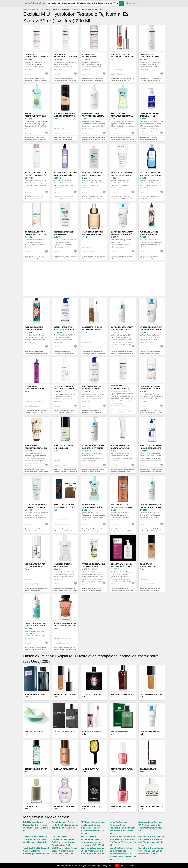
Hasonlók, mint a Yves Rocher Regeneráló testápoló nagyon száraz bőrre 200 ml (36, 472)
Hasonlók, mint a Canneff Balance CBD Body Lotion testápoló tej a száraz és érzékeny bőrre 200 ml (35, 649)
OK (117, 866)
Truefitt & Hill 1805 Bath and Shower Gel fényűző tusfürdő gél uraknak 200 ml (36, 851)
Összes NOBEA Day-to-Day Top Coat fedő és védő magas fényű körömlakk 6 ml (36, 590)
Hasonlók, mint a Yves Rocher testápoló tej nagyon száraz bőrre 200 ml (93, 590)
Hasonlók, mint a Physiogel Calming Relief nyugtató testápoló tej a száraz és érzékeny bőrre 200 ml (65, 590)
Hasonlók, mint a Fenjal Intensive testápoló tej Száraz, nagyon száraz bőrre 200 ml (94, 531)
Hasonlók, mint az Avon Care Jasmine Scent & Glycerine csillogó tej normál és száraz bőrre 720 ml (151, 258)
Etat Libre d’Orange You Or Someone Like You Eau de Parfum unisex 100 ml (151, 851)
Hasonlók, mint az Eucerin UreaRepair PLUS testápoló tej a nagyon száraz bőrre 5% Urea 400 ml (94, 412)
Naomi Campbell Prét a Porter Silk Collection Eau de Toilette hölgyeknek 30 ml (65, 825)
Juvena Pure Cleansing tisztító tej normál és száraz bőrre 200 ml (36, 175)
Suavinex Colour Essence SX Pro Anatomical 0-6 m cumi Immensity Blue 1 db (35, 839)
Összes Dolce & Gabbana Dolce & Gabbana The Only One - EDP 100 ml (65, 648)
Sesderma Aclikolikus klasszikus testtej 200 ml (122, 567)
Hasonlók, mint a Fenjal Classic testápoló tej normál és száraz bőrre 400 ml (122, 140)
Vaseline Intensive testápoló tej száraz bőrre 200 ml (122, 507)
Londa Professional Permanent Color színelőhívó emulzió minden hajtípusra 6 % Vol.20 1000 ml (122, 828)
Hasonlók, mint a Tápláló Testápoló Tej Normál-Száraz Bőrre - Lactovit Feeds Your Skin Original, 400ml (151, 472)
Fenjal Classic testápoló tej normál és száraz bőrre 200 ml (36, 116)
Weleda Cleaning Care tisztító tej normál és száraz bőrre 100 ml (151, 175)
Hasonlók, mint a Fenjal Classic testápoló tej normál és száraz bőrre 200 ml (36, 140)
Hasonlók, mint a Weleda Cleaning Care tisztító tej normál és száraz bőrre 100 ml (151, 199)
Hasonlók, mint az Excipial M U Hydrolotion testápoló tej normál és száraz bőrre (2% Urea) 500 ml (65, 80)
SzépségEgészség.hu (35, 3)
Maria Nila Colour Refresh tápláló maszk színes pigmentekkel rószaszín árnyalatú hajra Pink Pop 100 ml (123, 854)
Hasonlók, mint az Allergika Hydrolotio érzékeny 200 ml (149, 139)
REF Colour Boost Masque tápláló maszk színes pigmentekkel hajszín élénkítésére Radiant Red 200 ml (93, 828)
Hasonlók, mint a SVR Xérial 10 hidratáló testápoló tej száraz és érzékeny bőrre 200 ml (35, 531)
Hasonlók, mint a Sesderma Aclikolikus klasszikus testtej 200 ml (123, 589)
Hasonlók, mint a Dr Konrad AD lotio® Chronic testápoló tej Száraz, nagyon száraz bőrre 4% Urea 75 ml (151, 412)
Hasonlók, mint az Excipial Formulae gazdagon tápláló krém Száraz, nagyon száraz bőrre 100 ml (123, 472)
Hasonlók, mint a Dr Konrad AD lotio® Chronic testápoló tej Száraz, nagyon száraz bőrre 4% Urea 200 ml (36, 258)
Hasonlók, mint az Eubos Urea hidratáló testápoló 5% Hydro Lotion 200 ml (123, 199)
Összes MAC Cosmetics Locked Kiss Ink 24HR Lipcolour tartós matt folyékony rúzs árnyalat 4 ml (123, 80)
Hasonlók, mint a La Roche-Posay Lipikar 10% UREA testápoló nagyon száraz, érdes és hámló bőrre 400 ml (123, 353)
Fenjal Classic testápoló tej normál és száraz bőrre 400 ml (122, 116)
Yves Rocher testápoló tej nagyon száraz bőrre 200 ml (94, 567)
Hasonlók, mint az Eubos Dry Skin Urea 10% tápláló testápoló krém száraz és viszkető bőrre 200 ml (64, 412)
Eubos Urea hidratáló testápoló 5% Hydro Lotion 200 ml (122, 175)
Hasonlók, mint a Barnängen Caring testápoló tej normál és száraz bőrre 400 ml (94, 140)
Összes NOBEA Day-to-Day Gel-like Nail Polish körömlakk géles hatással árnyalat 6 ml (65, 472)
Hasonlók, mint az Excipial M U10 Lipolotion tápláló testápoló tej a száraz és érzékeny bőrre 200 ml (93, 80)
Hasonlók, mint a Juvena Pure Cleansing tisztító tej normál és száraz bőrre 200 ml (35, 199)
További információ (127, 866)
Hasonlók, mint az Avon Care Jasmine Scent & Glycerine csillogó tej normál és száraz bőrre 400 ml (36, 353)
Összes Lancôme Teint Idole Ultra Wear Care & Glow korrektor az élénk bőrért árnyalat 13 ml (94, 353)
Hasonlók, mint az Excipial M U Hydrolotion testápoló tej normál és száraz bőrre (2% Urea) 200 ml (36, 80)
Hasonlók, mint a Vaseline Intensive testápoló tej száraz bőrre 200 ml (122, 530)
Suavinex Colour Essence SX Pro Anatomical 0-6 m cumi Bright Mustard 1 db (93, 851)
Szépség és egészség (31, 9)
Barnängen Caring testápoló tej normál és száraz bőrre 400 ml (94, 116)
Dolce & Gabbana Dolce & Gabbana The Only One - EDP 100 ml (65, 626)
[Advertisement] (94, 279)
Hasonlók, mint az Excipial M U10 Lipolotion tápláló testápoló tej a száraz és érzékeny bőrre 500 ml (150, 80)
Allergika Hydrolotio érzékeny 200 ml (151, 115)
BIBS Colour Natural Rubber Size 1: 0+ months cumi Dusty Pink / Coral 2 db (65, 851)
